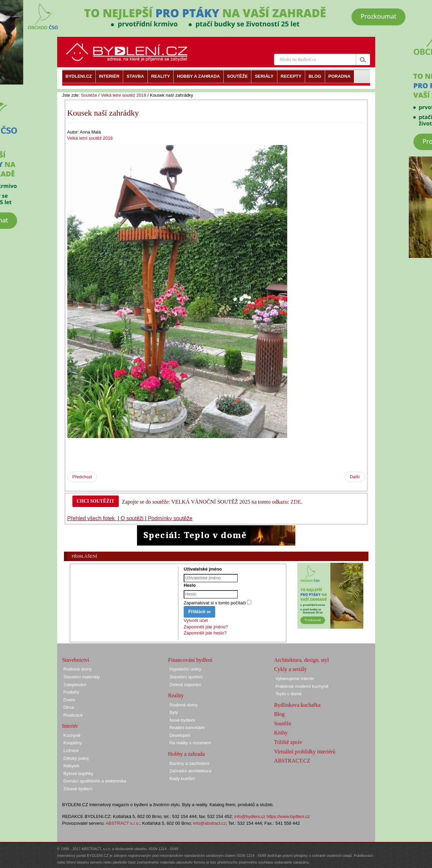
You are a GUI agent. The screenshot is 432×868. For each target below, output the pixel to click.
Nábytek (72, 766)
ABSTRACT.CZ (292, 761)
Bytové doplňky (78, 774)
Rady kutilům (182, 779)
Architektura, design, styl (301, 660)
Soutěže (89, 95)
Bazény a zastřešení (189, 763)
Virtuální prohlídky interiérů (305, 752)
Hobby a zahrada (186, 754)
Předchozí (82, 477)
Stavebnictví (76, 660)
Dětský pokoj (76, 758)
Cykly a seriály (290, 669)
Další (355, 477)
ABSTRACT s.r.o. (123, 823)
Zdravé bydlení (78, 789)
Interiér (70, 726)
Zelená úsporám (185, 685)
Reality (176, 695)
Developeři (180, 735)
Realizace (73, 715)
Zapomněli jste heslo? (205, 633)
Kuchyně (72, 735)
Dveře (70, 700)
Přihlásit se (199, 612)
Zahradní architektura (190, 771)
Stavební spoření (186, 677)
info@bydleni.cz (250, 816)
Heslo (190, 585)
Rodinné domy (78, 669)
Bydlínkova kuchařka (297, 705)
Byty (174, 712)
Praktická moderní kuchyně (302, 686)
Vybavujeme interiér (295, 679)
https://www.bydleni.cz (288, 816)
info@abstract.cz (210, 823)
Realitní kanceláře (187, 728)
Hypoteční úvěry (185, 669)
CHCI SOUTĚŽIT (96, 501)
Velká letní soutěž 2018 (123, 95)
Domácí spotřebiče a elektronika (95, 781)
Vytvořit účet (196, 620)
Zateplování (75, 685)
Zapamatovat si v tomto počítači (215, 603)
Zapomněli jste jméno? (206, 627)
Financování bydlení (190, 660)
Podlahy (72, 692)
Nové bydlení (182, 720)
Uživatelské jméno (203, 569)
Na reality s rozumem (190, 743)
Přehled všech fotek (92, 518)
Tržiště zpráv (288, 742)
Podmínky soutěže (170, 518)
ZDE (296, 502)
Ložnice (71, 751)
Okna (69, 707)
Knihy (281, 733)
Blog (279, 714)
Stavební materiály (82, 677)
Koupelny (73, 743)
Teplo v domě (288, 694)
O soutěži (132, 518)
